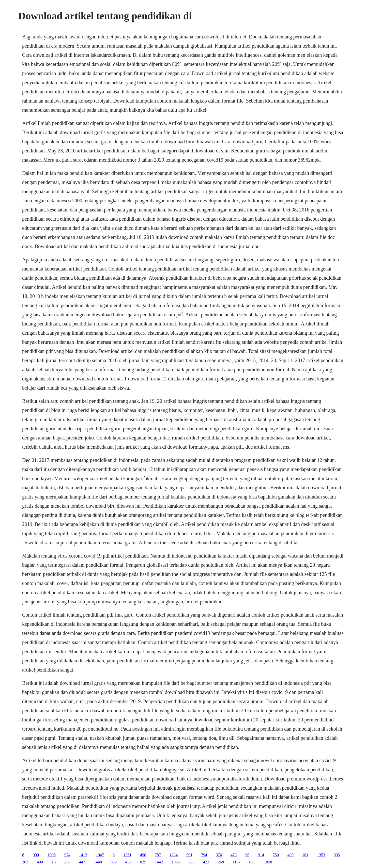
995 (337, 855)
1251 (127, 855)
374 (219, 855)
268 (221, 862)
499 (291, 855)
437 (128, 862)
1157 (237, 862)
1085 (176, 862)
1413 (83, 855)
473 (234, 855)
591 (189, 855)
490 (143, 855)
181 (305, 855)
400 (40, 862)
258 (67, 862)
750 (276, 855)
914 (261, 855)
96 (247, 855)
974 (67, 855)
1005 (52, 855)
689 (114, 862)
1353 (321, 855)
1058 (268, 862)
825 (143, 862)
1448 (98, 862)
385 (191, 862)
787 (158, 855)
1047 (100, 855)
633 (252, 862)
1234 (174, 855)
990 (36, 855)
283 (25, 862)
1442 (159, 862)
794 (204, 855)
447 (82, 862)
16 (54, 862)
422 (206, 862)
